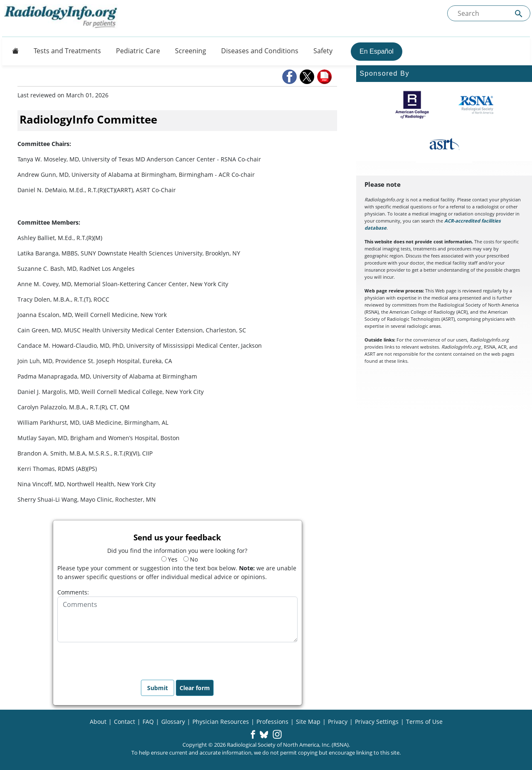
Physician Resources (221, 722)
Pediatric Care (138, 51)
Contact (124, 722)
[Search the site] (489, 13)
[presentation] (121, 659)
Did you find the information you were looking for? (177, 551)
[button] (290, 77)
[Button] (13, 51)
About (98, 722)
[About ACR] (412, 105)
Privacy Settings (377, 722)
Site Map (308, 722)
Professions (272, 722)
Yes (169, 559)
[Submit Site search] (519, 14)
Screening (191, 51)
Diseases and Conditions (260, 51)
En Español (377, 51)
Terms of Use (424, 722)
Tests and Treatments (67, 51)
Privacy (338, 722)
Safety (323, 51)
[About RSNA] (477, 105)
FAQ (148, 722)
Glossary (173, 722)
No (191, 559)
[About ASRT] (444, 144)
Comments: (73, 592)
